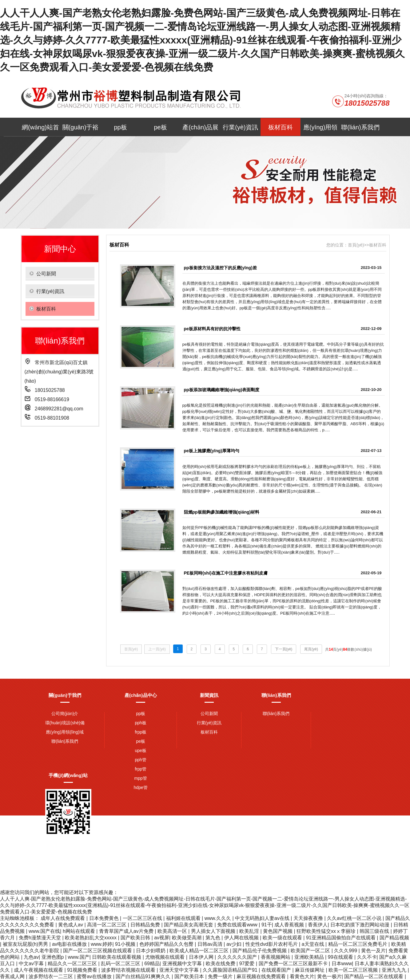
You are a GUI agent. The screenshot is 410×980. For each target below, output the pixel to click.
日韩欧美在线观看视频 (117, 957)
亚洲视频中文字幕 (183, 964)
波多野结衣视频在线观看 (129, 970)
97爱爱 (248, 964)
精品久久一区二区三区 (73, 964)
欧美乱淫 (250, 931)
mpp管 (141, 778)
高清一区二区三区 (107, 925)
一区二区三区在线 (143, 918)
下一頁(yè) (284, 649)
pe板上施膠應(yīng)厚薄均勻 (212, 451)
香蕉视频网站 (276, 957)
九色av (31, 957)
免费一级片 (221, 976)
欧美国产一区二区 (311, 951)
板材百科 (281, 127)
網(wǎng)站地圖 (321, 859)
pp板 (120, 127)
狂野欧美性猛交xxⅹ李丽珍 (327, 931)
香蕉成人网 (13, 976)
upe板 (141, 750)
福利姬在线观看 (184, 918)
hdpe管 (141, 787)
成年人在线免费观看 (63, 918)
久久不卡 (367, 957)
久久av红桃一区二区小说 (355, 918)
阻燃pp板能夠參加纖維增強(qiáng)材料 (222, 512)
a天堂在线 (314, 944)
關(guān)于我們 (65, 695)
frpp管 (141, 769)
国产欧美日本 (190, 976)
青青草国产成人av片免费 (127, 931)
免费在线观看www (238, 925)
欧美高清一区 (173, 931)
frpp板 (141, 732)
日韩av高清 (211, 944)
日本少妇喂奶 (151, 951)
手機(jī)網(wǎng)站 (68, 775)
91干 (267, 925)
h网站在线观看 (80, 931)
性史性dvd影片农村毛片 (272, 944)
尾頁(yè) (311, 649)
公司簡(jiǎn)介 (65, 714)
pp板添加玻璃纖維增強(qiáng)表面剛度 (222, 390)
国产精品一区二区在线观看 (374, 976)
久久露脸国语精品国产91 (231, 970)
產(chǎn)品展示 (200, 130)
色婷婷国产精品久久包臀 (167, 944)
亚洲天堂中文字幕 (180, 970)
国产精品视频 (394, 938)
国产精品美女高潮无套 (189, 925)
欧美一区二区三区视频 (354, 970)
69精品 (152, 964)
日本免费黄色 (105, 918)
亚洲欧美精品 (310, 957)
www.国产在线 (44, 931)
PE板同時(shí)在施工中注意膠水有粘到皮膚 (226, 573)
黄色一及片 (373, 951)
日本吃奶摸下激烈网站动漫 (360, 925)
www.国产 (79, 957)
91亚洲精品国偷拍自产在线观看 (341, 938)
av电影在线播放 (70, 944)
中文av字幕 (32, 964)
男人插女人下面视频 (214, 931)
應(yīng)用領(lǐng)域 (320, 130)
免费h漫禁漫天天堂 (40, 938)
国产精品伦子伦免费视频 (260, 951)
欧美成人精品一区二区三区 (200, 951)
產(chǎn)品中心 (141, 695)
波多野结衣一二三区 (51, 976)
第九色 (213, 938)
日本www (342, 964)
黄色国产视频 (278, 931)
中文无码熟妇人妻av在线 (263, 918)
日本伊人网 (202, 957)
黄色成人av (71, 925)
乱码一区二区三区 (121, 964)
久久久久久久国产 (238, 957)
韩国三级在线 (375, 931)
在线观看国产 (277, 970)
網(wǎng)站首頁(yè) (40, 130)
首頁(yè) (356, 245)
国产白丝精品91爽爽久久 (144, 976)
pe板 (160, 127)
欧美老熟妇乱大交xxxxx (91, 938)
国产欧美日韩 (136, 938)
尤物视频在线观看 (165, 957)
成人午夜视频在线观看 (39, 970)
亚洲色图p (53, 957)
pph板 (141, 723)
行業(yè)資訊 (240, 127)
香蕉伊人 (318, 925)
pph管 (141, 760)
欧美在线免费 (221, 964)
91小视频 (126, 944)
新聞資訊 (209, 695)
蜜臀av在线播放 (95, 976)
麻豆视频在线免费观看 (262, 976)
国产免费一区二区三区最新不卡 (294, 964)
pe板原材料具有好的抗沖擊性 (212, 329)
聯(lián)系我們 (360, 127)
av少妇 (235, 944)
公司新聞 (209, 714)
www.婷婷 (102, 944)
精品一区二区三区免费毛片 (358, 944)
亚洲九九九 (395, 970)
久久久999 (346, 951)
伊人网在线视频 (242, 938)
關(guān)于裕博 (81, 130)
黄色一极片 (329, 976)
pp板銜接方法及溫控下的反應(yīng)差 (220, 268)
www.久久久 (219, 918)
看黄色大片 (302, 976)
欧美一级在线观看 (283, 938)
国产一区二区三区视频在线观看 (98, 951)
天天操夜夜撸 (309, 918)
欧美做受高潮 (187, 938)
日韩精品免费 (146, 925)
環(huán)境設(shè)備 (65, 723)
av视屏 (162, 938)
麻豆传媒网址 (310, 970)
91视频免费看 (83, 970)
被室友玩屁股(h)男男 (26, 944)
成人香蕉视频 (290, 925)
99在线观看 (341, 957)
